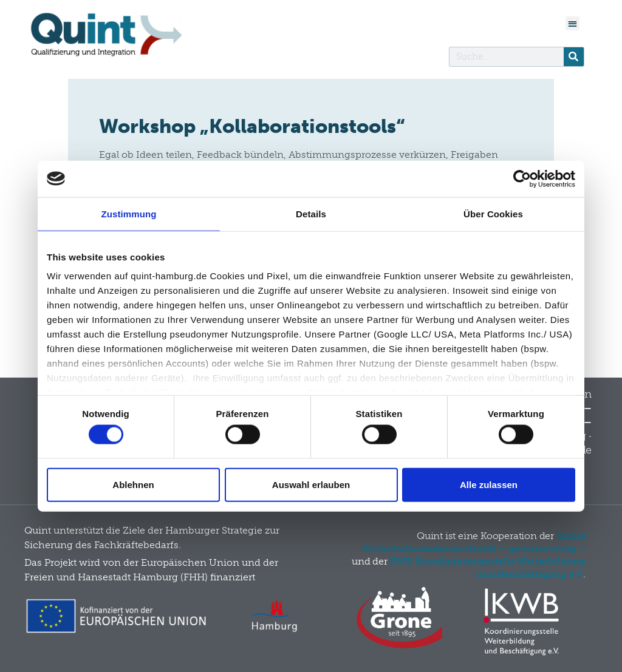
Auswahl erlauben (311, 484)
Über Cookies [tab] (493, 213)
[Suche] (574, 57)
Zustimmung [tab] (129, 213)
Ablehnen (133, 484)
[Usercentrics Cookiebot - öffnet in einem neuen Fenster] (522, 178)
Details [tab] (311, 213)
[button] (572, 23)
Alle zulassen (489, 484)
